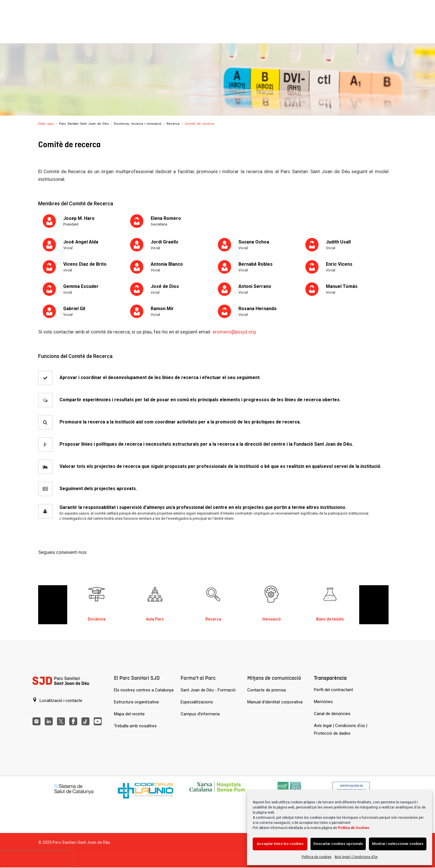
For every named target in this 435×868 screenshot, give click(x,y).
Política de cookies (317, 857)
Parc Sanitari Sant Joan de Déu (84, 124)
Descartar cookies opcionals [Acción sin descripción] (338, 844)
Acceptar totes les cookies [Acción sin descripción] (280, 844)
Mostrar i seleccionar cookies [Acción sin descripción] (398, 844)
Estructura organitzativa (136, 702)
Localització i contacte (57, 700)
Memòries (323, 702)
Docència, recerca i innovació (138, 124)
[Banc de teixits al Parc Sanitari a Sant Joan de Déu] (330, 602)
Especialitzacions (197, 702)
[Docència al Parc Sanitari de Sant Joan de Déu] (97, 602)
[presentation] (36, 859)
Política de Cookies (354, 828)
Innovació (272, 619)
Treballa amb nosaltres (135, 726)
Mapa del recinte (129, 714)
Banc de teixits (330, 619)
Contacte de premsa (266, 690)
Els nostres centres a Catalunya (144, 690)
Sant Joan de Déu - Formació (208, 690)
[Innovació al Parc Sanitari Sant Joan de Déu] (272, 602)
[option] (96, 605)
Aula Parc (155, 619)
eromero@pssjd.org (234, 332)
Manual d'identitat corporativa (275, 702)
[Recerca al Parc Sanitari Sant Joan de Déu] (213, 602)
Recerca (173, 124)
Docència (97, 619)
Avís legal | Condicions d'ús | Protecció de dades (341, 729)
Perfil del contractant (333, 690)
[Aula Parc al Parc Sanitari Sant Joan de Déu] (155, 602)
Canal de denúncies (332, 714)
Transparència (330, 678)
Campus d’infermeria (200, 714)
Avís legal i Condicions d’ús (356, 857)
